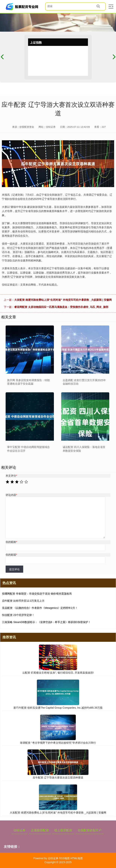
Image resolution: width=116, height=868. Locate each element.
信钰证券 (19, 830)
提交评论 (14, 569)
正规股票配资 (40, 830)
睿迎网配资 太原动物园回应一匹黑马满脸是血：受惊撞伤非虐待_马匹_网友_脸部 (61, 307)
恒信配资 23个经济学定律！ (18, 615)
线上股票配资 (63, 830)
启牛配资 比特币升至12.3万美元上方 (23, 601)
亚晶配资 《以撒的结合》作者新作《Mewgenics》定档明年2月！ (40, 608)
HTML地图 (77, 858)
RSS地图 (64, 858)
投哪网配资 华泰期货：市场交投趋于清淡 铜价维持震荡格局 (37, 594)
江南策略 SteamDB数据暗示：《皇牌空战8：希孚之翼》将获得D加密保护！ (46, 622)
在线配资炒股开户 (90, 830)
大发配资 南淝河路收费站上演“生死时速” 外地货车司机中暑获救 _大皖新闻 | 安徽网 (63, 300)
